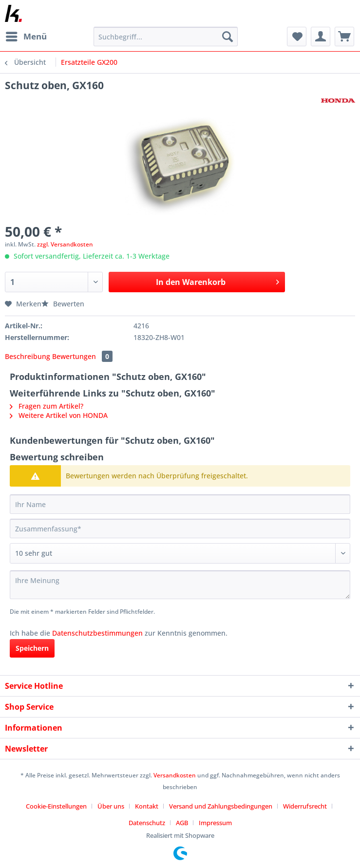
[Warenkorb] (344, 37)
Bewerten (63, 304)
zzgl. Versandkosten (65, 244)
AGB (182, 823)
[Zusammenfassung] (180, 528)
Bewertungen (82, 356)
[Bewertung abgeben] (180, 553)
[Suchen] (227, 37)
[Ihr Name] (180, 504)
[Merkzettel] (297, 37)
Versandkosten (175, 775)
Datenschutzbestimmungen (97, 633)
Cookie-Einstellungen (56, 806)
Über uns (111, 806)
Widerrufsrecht (305, 806)
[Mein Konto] (321, 37)
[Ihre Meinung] (180, 585)
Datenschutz (147, 823)
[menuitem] (26, 37)
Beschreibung (28, 356)
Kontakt (147, 806)
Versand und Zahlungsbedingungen (221, 806)
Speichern (32, 648)
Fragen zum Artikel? (47, 406)
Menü (26, 35)
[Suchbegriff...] (166, 37)
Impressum (215, 823)
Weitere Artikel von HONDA (59, 415)
